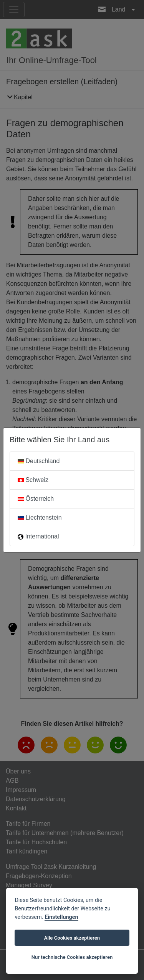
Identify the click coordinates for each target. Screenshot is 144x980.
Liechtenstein (40, 517)
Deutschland (39, 461)
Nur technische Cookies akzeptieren (72, 957)
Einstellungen (61, 917)
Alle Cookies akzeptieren (72, 938)
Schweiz (33, 480)
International (38, 536)
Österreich (36, 499)
